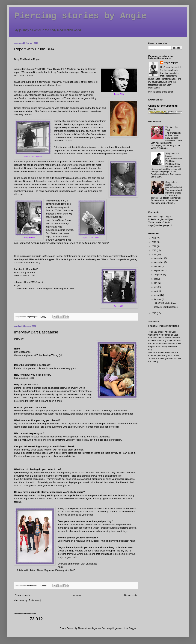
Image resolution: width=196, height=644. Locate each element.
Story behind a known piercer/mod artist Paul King (174, 157)
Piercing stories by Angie (80, 16)
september (159, 271)
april (156, 291)
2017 (154, 250)
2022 (154, 238)
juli (156, 279)
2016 (154, 254)
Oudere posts (130, 595)
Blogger (132, 628)
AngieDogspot (171, 63)
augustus (159, 275)
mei (156, 287)
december (159, 258)
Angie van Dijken (165, 219)
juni (156, 283)
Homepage (77, 595)
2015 (154, 313)
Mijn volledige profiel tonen (161, 92)
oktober (158, 266)
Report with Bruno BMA (34, 49)
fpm (104, 628)
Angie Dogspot (166, 217)
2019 (154, 242)
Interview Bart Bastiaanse (36, 332)
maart (157, 295)
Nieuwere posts (22, 595)
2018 (154, 246)
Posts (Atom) (35, 600)
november (159, 262)
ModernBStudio (163, 222)
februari (158, 299)
